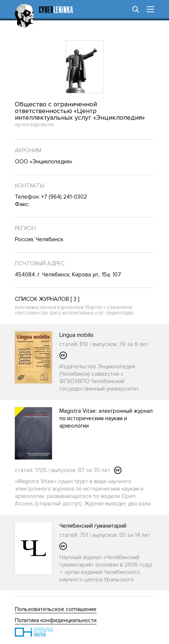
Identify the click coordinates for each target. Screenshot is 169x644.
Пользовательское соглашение (56, 609)
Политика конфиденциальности (56, 620)
